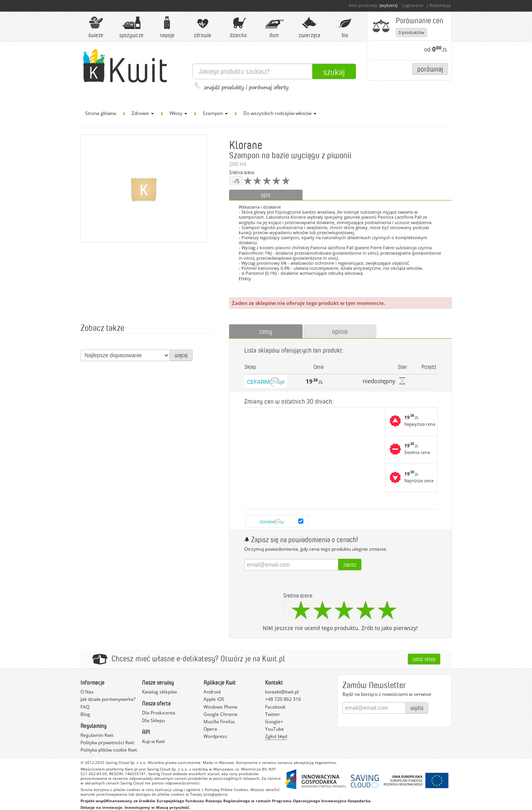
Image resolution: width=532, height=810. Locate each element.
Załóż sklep (424, 659)
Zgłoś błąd (276, 736)
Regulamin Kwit (97, 735)
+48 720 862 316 (283, 699)
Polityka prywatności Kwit (107, 742)
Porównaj (430, 69)
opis (266, 195)
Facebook (275, 707)
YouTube (275, 729)
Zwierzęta (310, 27)
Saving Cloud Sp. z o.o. (126, 762)
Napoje (167, 27)
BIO (345, 27)
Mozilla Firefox (219, 722)
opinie (340, 331)
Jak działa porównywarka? (108, 699)
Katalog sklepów (159, 692)
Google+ (274, 722)
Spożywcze (131, 27)
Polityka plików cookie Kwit (109, 750)
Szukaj (334, 72)
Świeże (96, 27)
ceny (266, 331)
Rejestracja (440, 5)
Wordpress (215, 736)
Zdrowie (203, 27)
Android (212, 692)
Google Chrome (221, 714)
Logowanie (413, 5)
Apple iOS (214, 699)
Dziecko (238, 27)
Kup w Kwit (153, 741)
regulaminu (325, 762)
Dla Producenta (159, 713)
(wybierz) (388, 5)
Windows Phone (221, 707)
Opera (210, 729)
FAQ (85, 707)
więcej (181, 355)
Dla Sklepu (153, 720)
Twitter (273, 714)
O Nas (87, 692)
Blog (85, 714)
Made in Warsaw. (219, 762)
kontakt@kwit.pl (282, 692)
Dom (274, 27)
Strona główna (101, 113)
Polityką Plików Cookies (226, 789)
